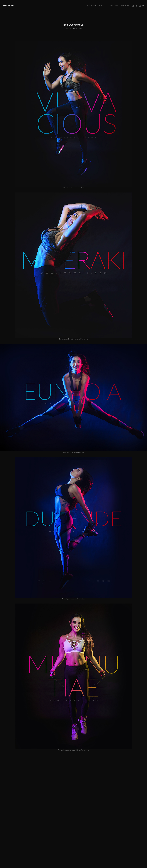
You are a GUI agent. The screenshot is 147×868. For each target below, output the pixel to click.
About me (125, 6)
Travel (102, 6)
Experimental (113, 6)
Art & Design (91, 6)
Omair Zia (8, 5)
